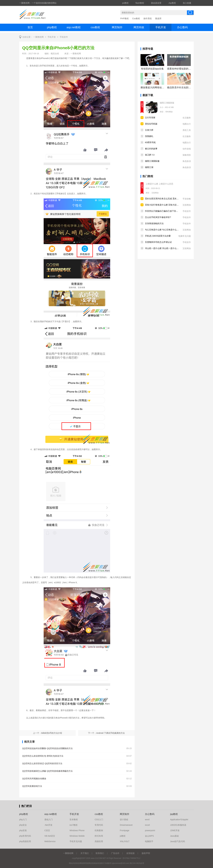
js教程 (123, 836)
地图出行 (187, 124)
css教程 (95, 27)
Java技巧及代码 (177, 841)
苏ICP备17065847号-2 (131, 858)
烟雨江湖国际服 (152, 161)
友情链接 (130, 853)
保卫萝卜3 (150, 155)
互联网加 (155, 193)
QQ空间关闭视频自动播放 (34, 779)
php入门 (23, 819)
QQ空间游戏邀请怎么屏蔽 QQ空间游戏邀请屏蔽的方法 (47, 771)
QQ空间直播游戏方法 (32, 786)
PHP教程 (124, 18)
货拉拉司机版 (151, 124)
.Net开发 (48, 825)
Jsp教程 (172, 3)
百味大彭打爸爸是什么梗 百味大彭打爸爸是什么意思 (169, 205)
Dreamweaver (126, 825)
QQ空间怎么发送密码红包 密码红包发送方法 (43, 756)
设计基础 (124, 819)
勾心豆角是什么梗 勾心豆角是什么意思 (163, 230)
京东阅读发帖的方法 (154, 223)
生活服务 (187, 118)
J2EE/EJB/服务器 (178, 825)
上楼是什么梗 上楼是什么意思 (159, 184)
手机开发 (161, 27)
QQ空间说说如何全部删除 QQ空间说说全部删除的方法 (47, 748)
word (147, 819)
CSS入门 (99, 819)
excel (147, 825)
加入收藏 (187, 3)
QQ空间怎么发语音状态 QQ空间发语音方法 (42, 763)
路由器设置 (156, 3)
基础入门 (49, 819)
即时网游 (169, 112)
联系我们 (100, 853)
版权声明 (146, 853)
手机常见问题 (76, 841)
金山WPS (149, 836)
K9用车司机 (150, 142)
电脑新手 (149, 841)
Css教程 (136, 18)
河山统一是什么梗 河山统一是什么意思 (163, 248)
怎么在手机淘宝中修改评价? (158, 217)
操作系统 (148, 18)
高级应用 (99, 841)
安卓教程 (74, 819)
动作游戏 (187, 149)
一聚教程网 (38, 37)
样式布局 (99, 836)
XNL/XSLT (125, 841)
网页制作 (117, 27)
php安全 (23, 825)
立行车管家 (150, 118)
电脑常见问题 (185, 236)
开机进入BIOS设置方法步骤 (158, 236)
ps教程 (125, 3)
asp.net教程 (74, 27)
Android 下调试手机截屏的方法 (110, 733)
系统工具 (187, 130)
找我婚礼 (149, 136)
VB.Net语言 (50, 836)
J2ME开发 (175, 830)
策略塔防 (187, 155)
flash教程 (140, 3)
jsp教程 (174, 814)
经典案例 (99, 830)
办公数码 (182, 27)
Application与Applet (179, 819)
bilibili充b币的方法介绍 (52, 733)
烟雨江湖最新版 (167, 103)
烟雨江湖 (149, 167)
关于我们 (85, 853)
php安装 (23, 830)
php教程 (52, 27)
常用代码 (99, 825)
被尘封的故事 (151, 149)
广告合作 (115, 853)
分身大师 (149, 130)
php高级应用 (25, 841)
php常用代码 (25, 836)
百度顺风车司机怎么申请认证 (158, 242)
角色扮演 (187, 161)
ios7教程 (74, 825)
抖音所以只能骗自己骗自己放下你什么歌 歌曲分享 (168, 211)
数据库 (158, 18)
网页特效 (139, 27)
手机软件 (64, 37)
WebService (50, 841)
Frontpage (125, 830)
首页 (30, 27)
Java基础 (174, 836)
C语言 (47, 830)
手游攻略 (187, 199)
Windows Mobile (77, 836)
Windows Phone (77, 830)
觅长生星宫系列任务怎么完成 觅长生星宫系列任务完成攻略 (172, 199)
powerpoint (150, 830)
